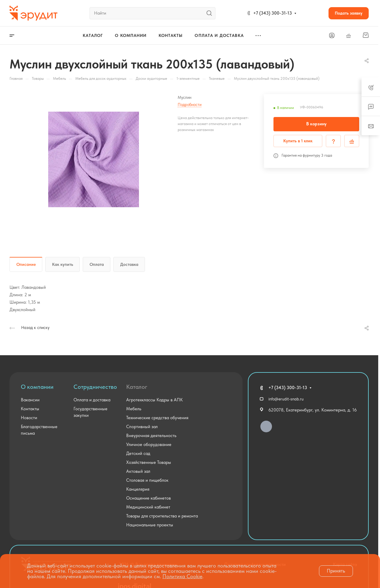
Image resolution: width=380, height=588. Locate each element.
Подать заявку (349, 13)
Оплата (97, 264)
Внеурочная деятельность (151, 436)
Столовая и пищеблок (147, 480)
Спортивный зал (142, 427)
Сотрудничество (95, 387)
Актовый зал (138, 471)
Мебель (134, 409)
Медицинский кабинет (148, 507)
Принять (336, 571)
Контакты (30, 409)
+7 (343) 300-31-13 (273, 13)
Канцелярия (138, 489)
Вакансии (30, 400)
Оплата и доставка (92, 400)
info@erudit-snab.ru (286, 399)
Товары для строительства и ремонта (162, 516)
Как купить (63, 264)
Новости (29, 418)
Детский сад (138, 453)
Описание (26, 264)
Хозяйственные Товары (149, 462)
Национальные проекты (150, 525)
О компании (37, 387)
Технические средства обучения (157, 418)
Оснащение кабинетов (148, 498)
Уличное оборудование (149, 444)
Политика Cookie (182, 576)
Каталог (137, 387)
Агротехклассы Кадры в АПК (154, 400)
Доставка (129, 264)
